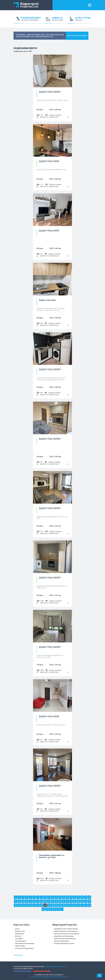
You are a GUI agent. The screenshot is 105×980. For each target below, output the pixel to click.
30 (49, 901)
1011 (42, 115)
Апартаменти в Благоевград (64, 936)
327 (41, 462)
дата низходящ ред (44, 37)
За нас (17, 929)
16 (75, 897)
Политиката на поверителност (58, 977)
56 (67, 905)
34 (64, 901)
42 (16, 905)
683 (41, 393)
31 (52, 901)
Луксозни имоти (21, 941)
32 (56, 901)
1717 (42, 185)
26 (34, 901)
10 (52, 897)
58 (75, 905)
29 (45, 901)
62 (89, 905)
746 (41, 254)
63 (43, 909)
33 (60, 901)
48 (38, 905)
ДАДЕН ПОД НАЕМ (49, 161)
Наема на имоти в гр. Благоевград (66, 931)
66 (54, 909)
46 (30, 905)
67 (58, 909)
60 (82, 905)
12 (60, 897)
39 (82, 901)
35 (67, 901)
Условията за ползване (38, 977)
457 (41, 740)
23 (23, 901)
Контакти (18, 936)
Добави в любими (55, 115)
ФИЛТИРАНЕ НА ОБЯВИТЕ (77, 36)
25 (30, 901)
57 (71, 905)
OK (99, 976)
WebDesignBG (18, 955)
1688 (42, 601)
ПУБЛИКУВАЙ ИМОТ (31, 20)
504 (41, 323)
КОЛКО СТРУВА (83, 20)
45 (27, 905)
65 (51, 909)
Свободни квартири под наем (64, 943)
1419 (42, 531)
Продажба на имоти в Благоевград (66, 929)
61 (86, 905)
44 (23, 905)
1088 (42, 670)
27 (38, 901)
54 (60, 905)
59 (78, 905)
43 (19, 905)
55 (64, 905)
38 (78, 901)
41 (89, 901)
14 (67, 897)
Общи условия (20, 946)
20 (89, 897)
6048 (42, 878)
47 (34, 905)
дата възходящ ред (25, 37)
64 (47, 909)
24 (27, 901)
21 (16, 901)
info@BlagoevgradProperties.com (55, 967)
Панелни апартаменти (62, 941)
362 (41, 809)
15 (71, 897)
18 (82, 897)
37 (75, 901)
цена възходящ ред (36, 35)
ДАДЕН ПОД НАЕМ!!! (50, 92)
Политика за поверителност (25, 948)
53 (56, 905)
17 (78, 897)
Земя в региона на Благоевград (65, 939)
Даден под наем (47, 300)
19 (86, 897)
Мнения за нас (20, 931)
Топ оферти (19, 939)
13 (64, 897)
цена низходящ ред (55, 35)
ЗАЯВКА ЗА (59, 20)
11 (56, 897)
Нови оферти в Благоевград (25, 943)
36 (71, 901)
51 (49, 905)
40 (86, 901)
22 (19, 901)
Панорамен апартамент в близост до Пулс (52, 856)
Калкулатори (19, 934)
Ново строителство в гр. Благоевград (67, 934)
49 (41, 905)
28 (41, 901)
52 (52, 905)
